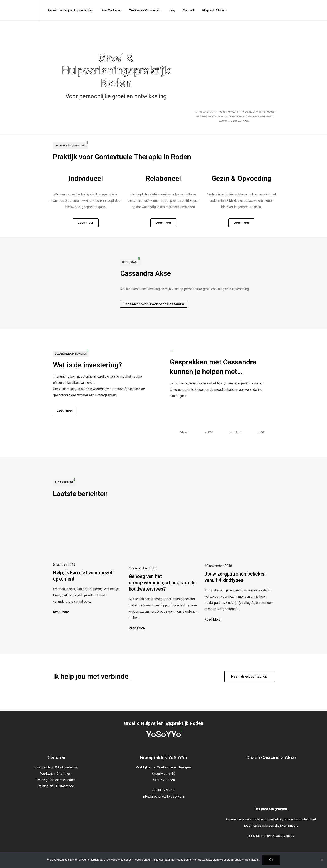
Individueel (86, 180)
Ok (271, 860)
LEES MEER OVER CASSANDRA (271, 836)
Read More (61, 612)
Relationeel (163, 180)
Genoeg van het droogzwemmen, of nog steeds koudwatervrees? (162, 583)
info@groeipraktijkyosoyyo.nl (163, 797)
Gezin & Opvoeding (241, 180)
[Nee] (322, 860)
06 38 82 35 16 (163, 790)
